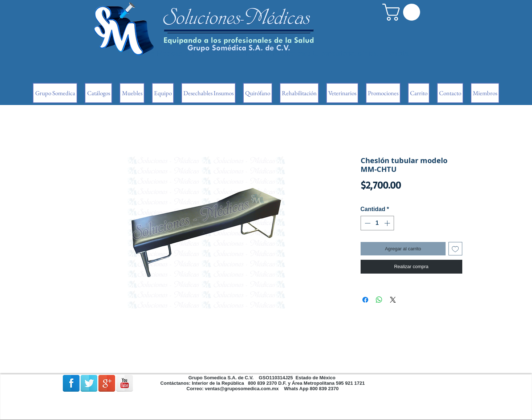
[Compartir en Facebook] (365, 300)
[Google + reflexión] (107, 383)
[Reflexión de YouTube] (125, 383)
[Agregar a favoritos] (455, 249)
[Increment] (388, 223)
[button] (403, 12)
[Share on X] (393, 300)
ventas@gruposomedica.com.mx (242, 389)
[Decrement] (367, 223)
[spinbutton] (377, 223)
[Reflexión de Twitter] (89, 383)
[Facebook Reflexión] (71, 383)
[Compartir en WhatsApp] (379, 300)
